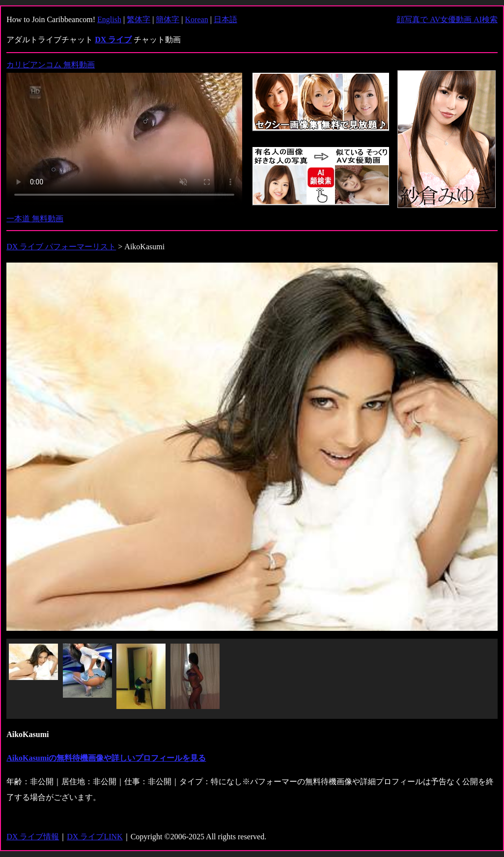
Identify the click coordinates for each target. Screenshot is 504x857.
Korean (197, 19)
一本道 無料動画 (35, 219)
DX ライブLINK (95, 837)
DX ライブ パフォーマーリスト (61, 247)
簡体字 (168, 19)
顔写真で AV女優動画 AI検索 (447, 19)
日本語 (225, 19)
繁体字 (139, 19)
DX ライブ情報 (33, 837)
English (109, 19)
